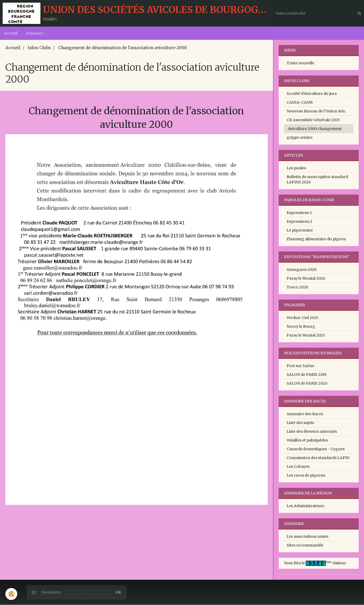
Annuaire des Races (305, 414)
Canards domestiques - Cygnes (316, 449)
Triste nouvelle (300, 63)
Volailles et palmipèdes (307, 440)
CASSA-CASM (300, 103)
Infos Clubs (39, 48)
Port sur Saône (300, 366)
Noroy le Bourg (301, 327)
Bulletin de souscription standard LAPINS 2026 (317, 180)
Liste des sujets (300, 423)
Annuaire (35, 33)
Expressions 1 (299, 213)
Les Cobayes (298, 467)
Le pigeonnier (300, 230)
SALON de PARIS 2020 (307, 384)
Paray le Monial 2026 (306, 279)
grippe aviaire (300, 138)
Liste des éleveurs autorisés (312, 432)
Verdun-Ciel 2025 (303, 318)
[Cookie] (11, 594)
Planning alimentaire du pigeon (316, 239)
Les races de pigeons (306, 476)
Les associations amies (307, 537)
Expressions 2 (299, 222)
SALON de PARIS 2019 (307, 375)
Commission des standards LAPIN (318, 458)
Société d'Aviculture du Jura (312, 94)
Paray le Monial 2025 (306, 335)
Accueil (11, 33)
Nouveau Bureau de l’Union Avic (316, 111)
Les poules (296, 168)
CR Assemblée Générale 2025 (313, 120)
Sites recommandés (305, 545)
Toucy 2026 (297, 287)
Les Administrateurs (305, 506)
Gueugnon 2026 (302, 270)
